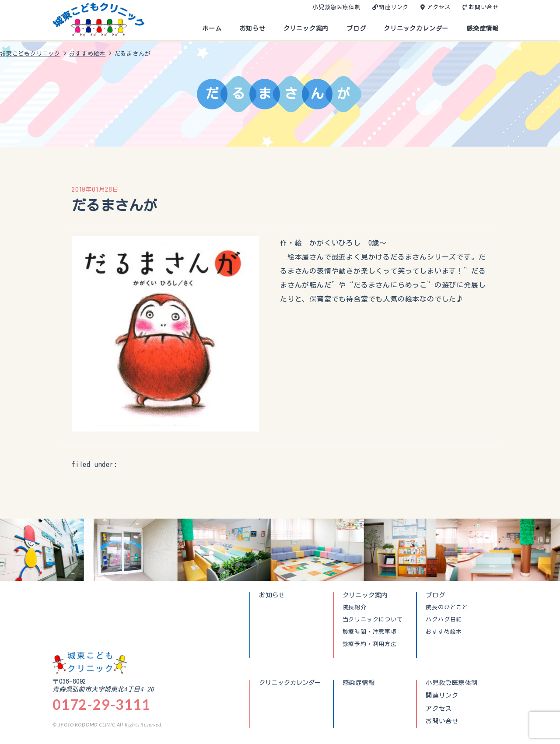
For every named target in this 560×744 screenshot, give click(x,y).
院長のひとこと (447, 607)
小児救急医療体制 (336, 7)
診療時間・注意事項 (370, 632)
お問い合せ (484, 7)
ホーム (212, 28)
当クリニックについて (373, 620)
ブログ (356, 28)
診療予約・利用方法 (370, 644)
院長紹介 (355, 607)
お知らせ (253, 28)
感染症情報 (483, 28)
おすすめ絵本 (444, 632)
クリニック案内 (306, 28)
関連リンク (394, 7)
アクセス (439, 7)
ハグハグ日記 (444, 620)
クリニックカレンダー (416, 28)
